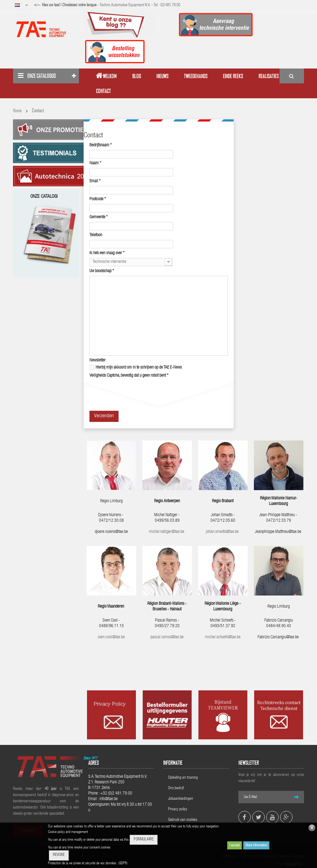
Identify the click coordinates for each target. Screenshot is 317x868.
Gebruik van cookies (183, 820)
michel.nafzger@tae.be (167, 532)
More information (256, 845)
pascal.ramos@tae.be (167, 637)
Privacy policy (178, 810)
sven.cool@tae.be (111, 637)
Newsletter (98, 361)
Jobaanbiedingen (181, 799)
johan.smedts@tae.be (223, 532)
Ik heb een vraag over (107, 253)
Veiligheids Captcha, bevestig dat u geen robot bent (129, 376)
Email (95, 181)
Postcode (98, 199)
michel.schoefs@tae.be (223, 637)
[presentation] (137, 392)
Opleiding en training (183, 778)
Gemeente (99, 217)
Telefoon (96, 235)
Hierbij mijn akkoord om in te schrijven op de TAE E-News (136, 368)
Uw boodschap (102, 271)
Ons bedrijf (176, 788)
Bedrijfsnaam (101, 145)
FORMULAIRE (144, 840)
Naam (95, 163)
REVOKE (59, 855)
